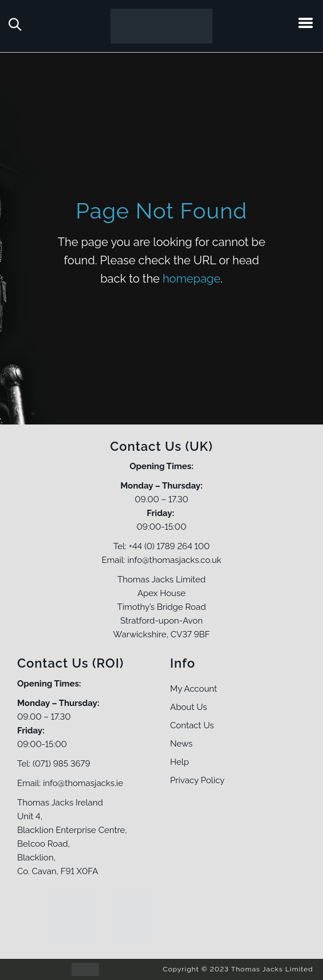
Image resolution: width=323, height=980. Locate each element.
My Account (194, 689)
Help (180, 762)
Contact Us (192, 725)
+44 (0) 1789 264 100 (169, 546)
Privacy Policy (197, 780)
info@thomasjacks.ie (83, 783)
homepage (192, 279)
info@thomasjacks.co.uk (174, 560)
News (181, 744)
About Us (188, 707)
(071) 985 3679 (61, 764)
